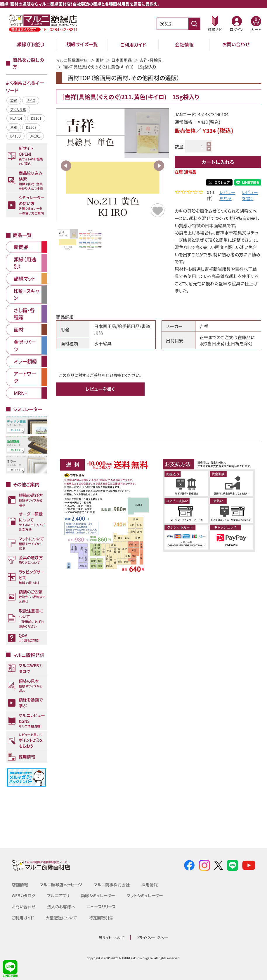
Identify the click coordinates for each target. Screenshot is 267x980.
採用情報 (150, 885)
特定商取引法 (101, 918)
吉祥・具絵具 (151, 60)
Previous (66, 166)
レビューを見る (227, 196)
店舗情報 (20, 885)
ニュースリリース (101, 907)
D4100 (15, 136)
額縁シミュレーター (98, 895)
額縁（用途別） (31, 44)
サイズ (31, 100)
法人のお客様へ (61, 907)
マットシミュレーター (145, 895)
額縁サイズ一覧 (82, 44)
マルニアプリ (58, 895)
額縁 (14, 100)
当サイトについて (112, 937)
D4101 (35, 136)
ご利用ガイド (133, 44)
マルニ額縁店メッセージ (61, 885)
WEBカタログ (24, 895)
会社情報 (184, 44)
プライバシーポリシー (152, 937)
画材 (100, 60)
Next (159, 166)
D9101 (36, 118)
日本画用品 (122, 60)
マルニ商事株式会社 (112, 885)
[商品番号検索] (194, 24)
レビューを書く (250, 196)
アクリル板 (18, 109)
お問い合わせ (236, 44)
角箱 (14, 127)
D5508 (31, 127)
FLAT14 (16, 118)
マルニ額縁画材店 (72, 60)
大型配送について (61, 918)
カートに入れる (218, 162)
